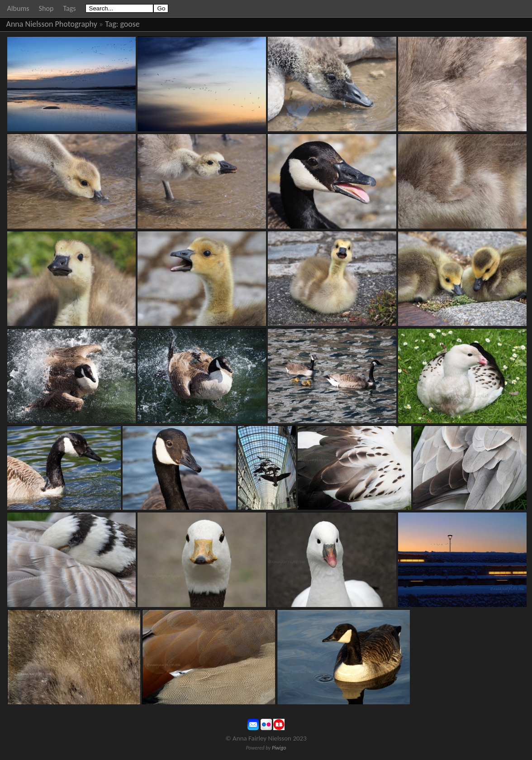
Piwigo (279, 748)
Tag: (112, 24)
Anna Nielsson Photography (52, 24)
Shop (46, 8)
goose (130, 24)
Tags (69, 8)
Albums (18, 8)
